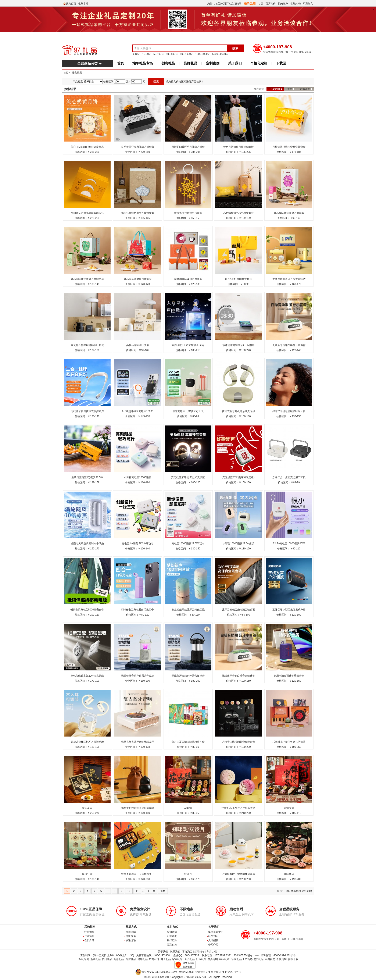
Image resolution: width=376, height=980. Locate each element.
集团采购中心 (216, 932)
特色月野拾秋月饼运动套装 (239, 147)
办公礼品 (190, 959)
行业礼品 (201, 959)
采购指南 (90, 927)
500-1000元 (187, 54)
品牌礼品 (190, 63)
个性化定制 (259, 63)
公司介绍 (213, 945)
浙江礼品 (96, 959)
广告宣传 (154, 959)
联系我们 (175, 952)
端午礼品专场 (143, 63)
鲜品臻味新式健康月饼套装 (289, 213)
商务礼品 (119, 959)
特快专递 (131, 936)
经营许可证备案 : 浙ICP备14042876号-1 (218, 972)
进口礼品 (258, 959)
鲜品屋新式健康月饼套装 (138, 279)
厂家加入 (308, 4)
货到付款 (172, 945)
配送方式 (131, 927)
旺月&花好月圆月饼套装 (238, 279)
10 (129, 891)
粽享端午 (200, 952)
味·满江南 (87, 874)
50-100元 (159, 54)
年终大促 (212, 952)
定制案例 (213, 63)
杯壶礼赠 (224, 959)
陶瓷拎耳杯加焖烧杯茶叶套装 (87, 345)
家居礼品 (237, 959)
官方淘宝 (187, 952)
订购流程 (89, 936)
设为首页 (71, 4)
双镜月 (188, 874)
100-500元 (172, 54)
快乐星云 (87, 808)
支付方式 (172, 927)
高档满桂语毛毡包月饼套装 (239, 213)
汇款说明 (172, 936)
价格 (290, 89)
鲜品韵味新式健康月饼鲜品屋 (87, 279)
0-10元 (136, 54)
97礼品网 (84, 959)
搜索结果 (77, 73)
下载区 (281, 63)
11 (137, 891)
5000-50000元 (220, 54)
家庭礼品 (177, 959)
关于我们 (235, 63)
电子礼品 (166, 959)
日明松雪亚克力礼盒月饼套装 (138, 147)
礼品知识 (213, 936)
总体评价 (305, 89)
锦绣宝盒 (289, 808)
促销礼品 (143, 959)
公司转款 (172, 932)
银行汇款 (172, 940)
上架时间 (275, 89)
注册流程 (89, 932)
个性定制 (282, 959)
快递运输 (131, 940)
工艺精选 (247, 959)
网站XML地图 (187, 972)
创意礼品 (168, 63)
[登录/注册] (250, 4)
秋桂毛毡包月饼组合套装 (188, 213)
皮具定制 (213, 959)
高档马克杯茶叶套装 (138, 345)
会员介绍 (89, 940)
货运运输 (131, 932)
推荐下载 (293, 959)
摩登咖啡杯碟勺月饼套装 (188, 279)
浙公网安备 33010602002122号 (159, 972)
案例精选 (270, 959)
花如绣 (188, 808)
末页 (163, 891)
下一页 (151, 891)
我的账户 (283, 4)
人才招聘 (213, 940)
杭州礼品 (107, 959)
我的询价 (271, 4)
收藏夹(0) (295, 4)
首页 (261, 4)
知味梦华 (289, 874)
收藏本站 (83, 4)
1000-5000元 (203, 54)
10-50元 (147, 54)
